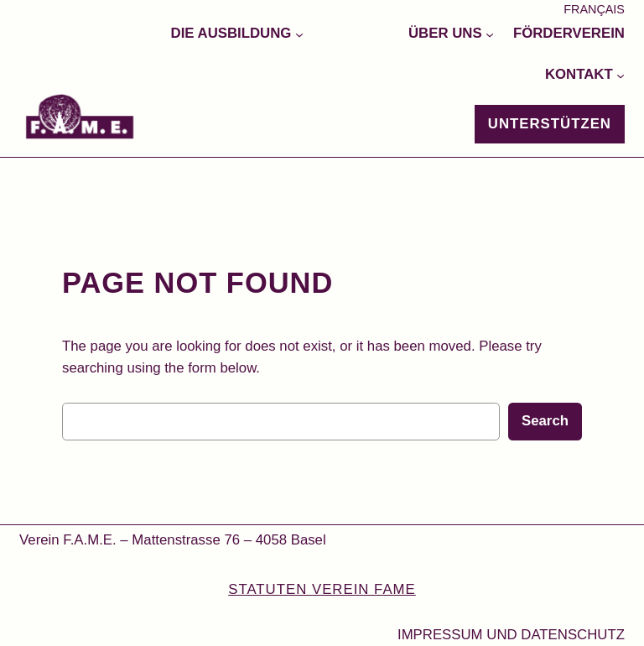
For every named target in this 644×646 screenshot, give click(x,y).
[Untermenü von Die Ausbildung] (299, 34)
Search (545, 421)
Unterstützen (550, 124)
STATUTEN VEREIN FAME (322, 589)
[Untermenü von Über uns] (490, 34)
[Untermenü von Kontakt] (621, 75)
